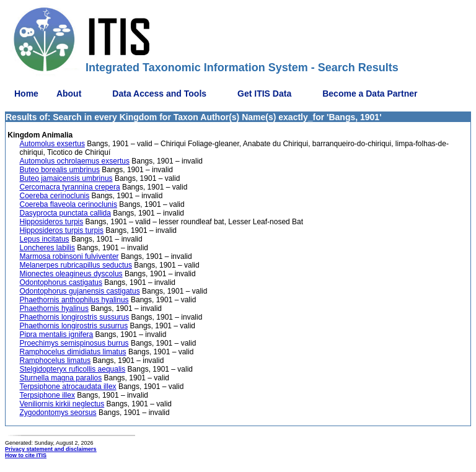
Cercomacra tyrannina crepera (70, 187)
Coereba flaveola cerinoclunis (68, 204)
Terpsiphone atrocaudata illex (68, 387)
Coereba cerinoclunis (55, 196)
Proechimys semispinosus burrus (74, 343)
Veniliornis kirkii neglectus (62, 404)
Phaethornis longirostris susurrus (74, 326)
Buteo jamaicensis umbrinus (66, 178)
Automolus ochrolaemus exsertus (75, 161)
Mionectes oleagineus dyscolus (71, 274)
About (69, 94)
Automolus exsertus (52, 144)
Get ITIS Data (264, 94)
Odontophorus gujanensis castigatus (80, 291)
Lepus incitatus (45, 239)
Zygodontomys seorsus (58, 413)
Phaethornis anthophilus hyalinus (74, 300)
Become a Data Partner (370, 94)
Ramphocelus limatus (55, 361)
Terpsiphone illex (47, 395)
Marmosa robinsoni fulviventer (69, 256)
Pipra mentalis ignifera (57, 334)
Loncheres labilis (47, 248)
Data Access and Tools (159, 94)
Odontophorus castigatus (61, 282)
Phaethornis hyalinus (54, 308)
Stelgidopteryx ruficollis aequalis (73, 369)
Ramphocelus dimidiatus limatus (73, 352)
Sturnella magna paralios (61, 378)
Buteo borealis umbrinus (60, 170)
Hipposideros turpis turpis (62, 230)
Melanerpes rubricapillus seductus (76, 265)
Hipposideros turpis (52, 222)
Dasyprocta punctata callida (65, 213)
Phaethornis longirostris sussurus (75, 317)
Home (26, 94)
